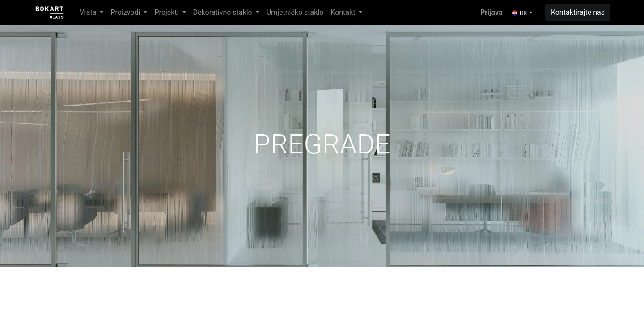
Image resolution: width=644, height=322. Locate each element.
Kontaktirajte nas (578, 12)
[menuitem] (295, 13)
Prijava (491, 12)
